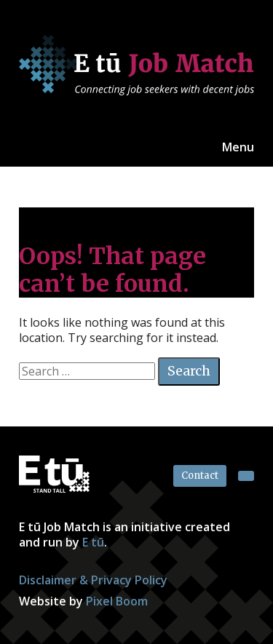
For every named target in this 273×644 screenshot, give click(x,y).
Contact (200, 476)
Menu (238, 147)
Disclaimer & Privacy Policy (93, 580)
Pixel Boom (117, 601)
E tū (93, 542)
